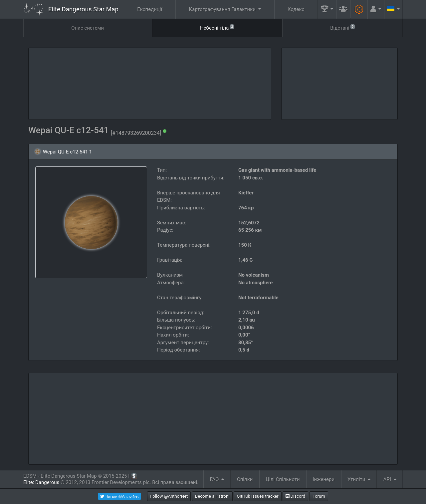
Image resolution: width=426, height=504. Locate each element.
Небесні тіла (217, 27)
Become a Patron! (212, 496)
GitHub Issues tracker (257, 496)
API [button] (388, 479)
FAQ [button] (215, 479)
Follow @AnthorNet (169, 496)
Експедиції (150, 9)
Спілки (245, 479)
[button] (327, 9)
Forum (319, 496)
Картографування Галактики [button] (223, 9)
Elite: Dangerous (41, 482)
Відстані (342, 27)
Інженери (323, 479)
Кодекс (296, 9)
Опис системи (88, 28)
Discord (295, 496)
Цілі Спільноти (283, 479)
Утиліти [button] (357, 479)
